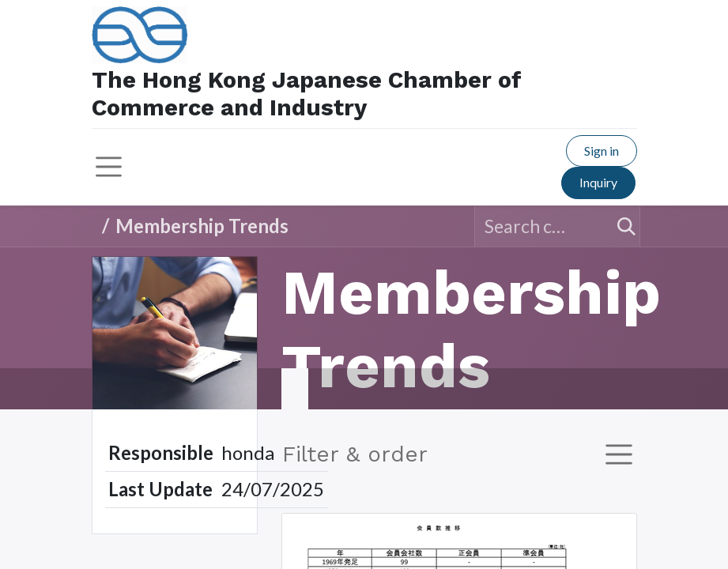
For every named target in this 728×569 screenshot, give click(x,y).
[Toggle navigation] (619, 454)
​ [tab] (295, 389)
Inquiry (598, 182)
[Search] (619, 226)
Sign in (602, 151)
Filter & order (355, 454)
